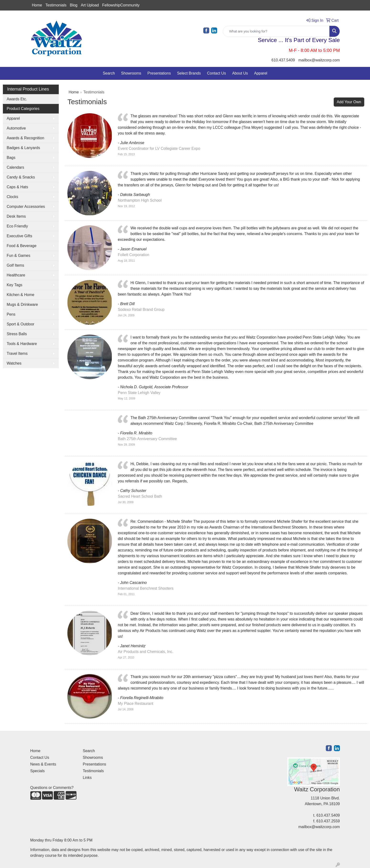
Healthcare (16, 275)
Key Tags (15, 285)
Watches (14, 363)
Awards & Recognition (25, 138)
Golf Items (15, 265)
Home (37, 5)
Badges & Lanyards (23, 148)
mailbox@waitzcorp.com (319, 60)
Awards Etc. (17, 99)
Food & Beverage (22, 246)
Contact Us (217, 73)
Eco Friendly (17, 226)
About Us (240, 73)
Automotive (16, 128)
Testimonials (56, 5)
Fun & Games (19, 256)
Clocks (12, 197)
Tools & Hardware (22, 344)
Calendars (15, 167)
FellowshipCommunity (121, 5)
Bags (11, 158)
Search (109, 73)
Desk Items (16, 216)
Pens (11, 314)
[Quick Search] (276, 31)
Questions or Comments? (52, 788)
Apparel (261, 73)
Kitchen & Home (21, 295)
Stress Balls (17, 334)
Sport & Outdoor (21, 324)
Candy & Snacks (21, 177)
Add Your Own (349, 102)
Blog (74, 5)
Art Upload (90, 5)
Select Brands (189, 73)
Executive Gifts (19, 236)
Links (87, 778)
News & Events (43, 764)
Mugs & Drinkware (22, 305)
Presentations (159, 73)
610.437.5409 (283, 60)
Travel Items (17, 353)
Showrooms (131, 73)
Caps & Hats (17, 187)
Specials (38, 771)
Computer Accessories (26, 207)
